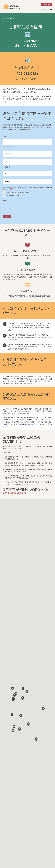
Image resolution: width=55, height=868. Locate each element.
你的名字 (5, 136)
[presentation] (17, 206)
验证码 (5, 200)
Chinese (43, 9)
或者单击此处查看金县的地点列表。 (15, 493)
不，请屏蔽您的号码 (13, 195)
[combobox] (28, 162)
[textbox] (28, 162)
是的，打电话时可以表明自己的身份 (18, 192)
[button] (43, 709)
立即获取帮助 (46, 4)
